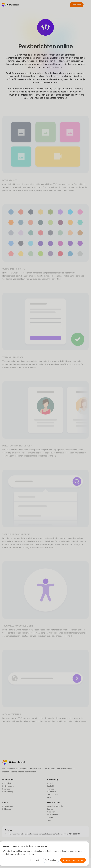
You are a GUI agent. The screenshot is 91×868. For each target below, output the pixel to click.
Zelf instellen (51, 860)
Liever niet (35, 860)
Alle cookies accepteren (73, 860)
